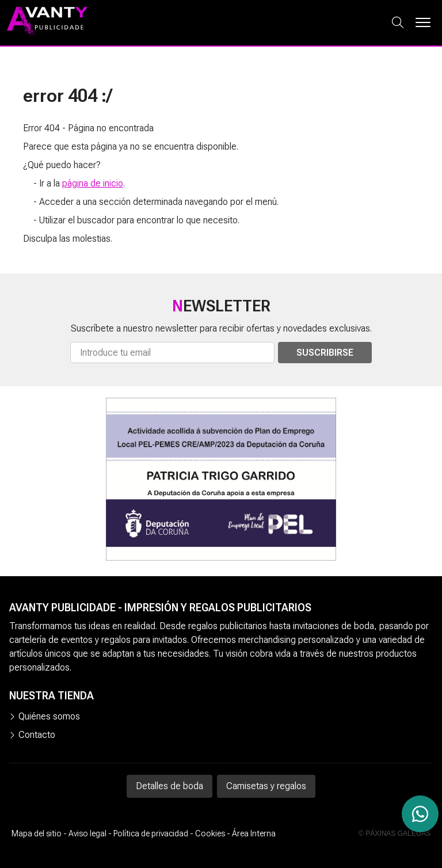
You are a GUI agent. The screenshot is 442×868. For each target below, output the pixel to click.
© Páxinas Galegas (395, 833)
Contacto (37, 735)
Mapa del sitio (37, 833)
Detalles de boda (169, 786)
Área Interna (254, 833)
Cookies (210, 833)
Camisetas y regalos (266, 786)
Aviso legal (87, 833)
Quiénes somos (49, 716)
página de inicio (93, 183)
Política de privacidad (151, 833)
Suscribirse (325, 353)
